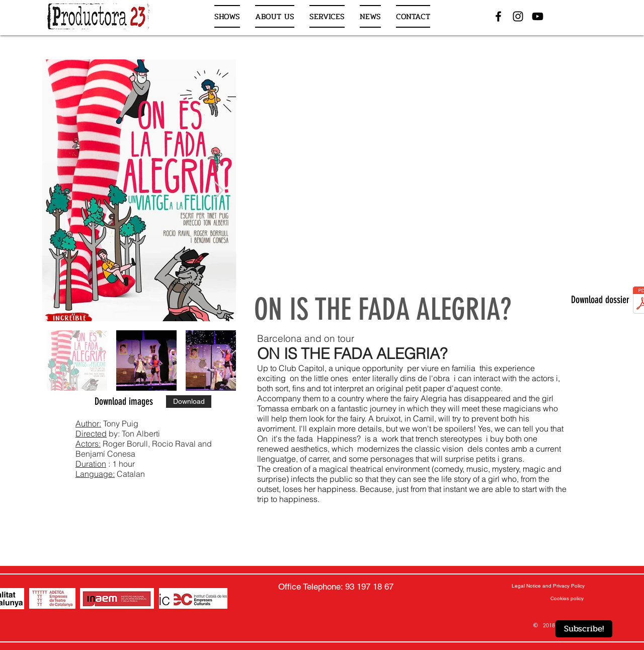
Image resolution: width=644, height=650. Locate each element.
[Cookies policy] (567, 599)
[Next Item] (219, 191)
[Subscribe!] (584, 629)
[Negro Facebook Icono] (498, 16)
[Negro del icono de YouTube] (538, 16)
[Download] (189, 402)
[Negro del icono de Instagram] (518, 16)
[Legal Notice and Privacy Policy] (548, 586)
